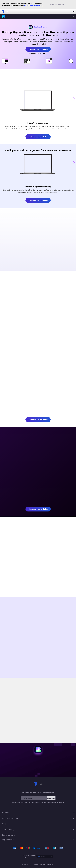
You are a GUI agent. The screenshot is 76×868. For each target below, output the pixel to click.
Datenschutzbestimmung (34, 5)
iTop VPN (5, 12)
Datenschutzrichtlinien (29, 856)
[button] (74, 99)
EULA (24, 857)
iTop (38, 784)
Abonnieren (51, 798)
